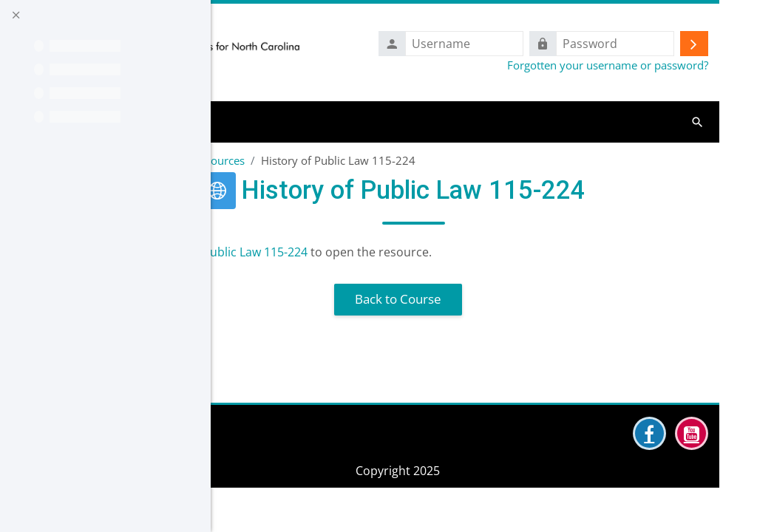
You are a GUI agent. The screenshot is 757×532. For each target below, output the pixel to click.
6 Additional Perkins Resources (304, 160)
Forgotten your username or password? (608, 65)
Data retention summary (295, 511)
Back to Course (467, 299)
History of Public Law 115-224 (364, 252)
